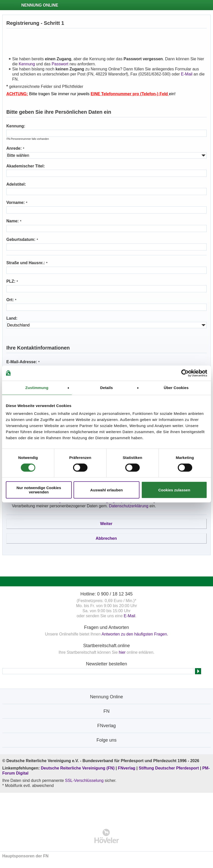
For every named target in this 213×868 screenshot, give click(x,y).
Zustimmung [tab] (37, 388)
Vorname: (17, 202)
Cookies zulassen (174, 490)
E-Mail (187, 74)
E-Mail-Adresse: (23, 362)
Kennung (27, 64)
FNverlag (127, 768)
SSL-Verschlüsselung (84, 780)
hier (122, 652)
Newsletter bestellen (106, 664)
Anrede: (15, 148)
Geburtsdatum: (22, 239)
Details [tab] (106, 388)
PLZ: (12, 281)
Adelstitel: (16, 184)
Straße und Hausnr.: (27, 263)
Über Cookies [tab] (176, 388)
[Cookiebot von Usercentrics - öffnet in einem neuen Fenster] (185, 373)
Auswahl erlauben (106, 490)
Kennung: (16, 126)
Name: (14, 221)
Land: (12, 318)
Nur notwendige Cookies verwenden (39, 490)
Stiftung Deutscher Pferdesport (169, 768)
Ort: (11, 300)
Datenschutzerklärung (129, 506)
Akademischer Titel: (26, 166)
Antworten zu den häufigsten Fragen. (135, 634)
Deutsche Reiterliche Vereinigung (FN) (78, 768)
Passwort (60, 64)
